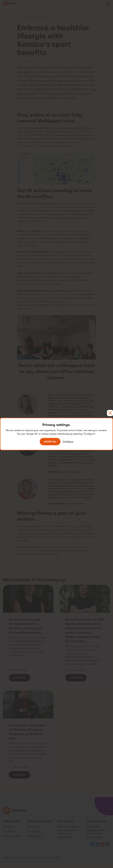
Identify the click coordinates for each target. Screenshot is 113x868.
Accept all (50, 442)
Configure (68, 442)
